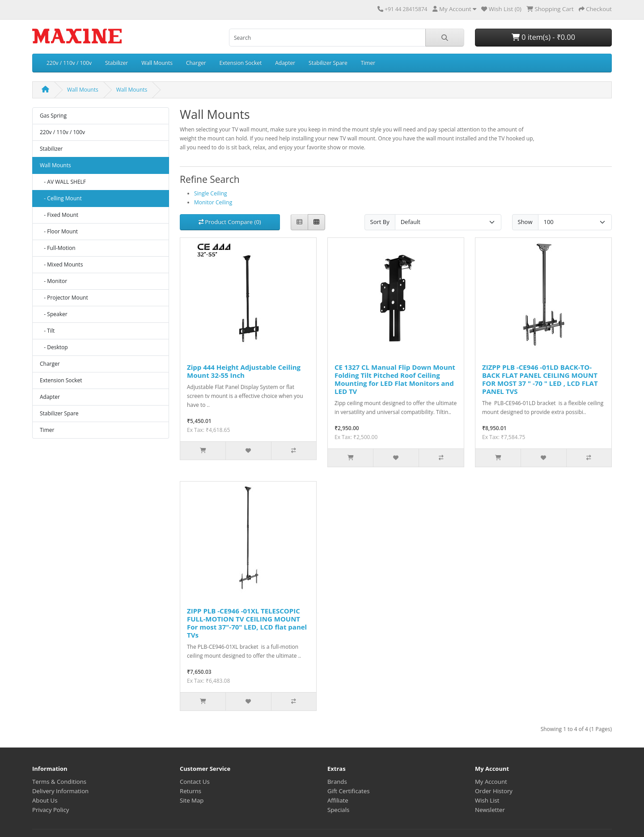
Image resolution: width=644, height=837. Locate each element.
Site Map (192, 800)
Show (525, 222)
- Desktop (54, 347)
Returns (191, 791)
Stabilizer (117, 63)
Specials (338, 810)
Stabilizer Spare (328, 63)
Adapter (285, 63)
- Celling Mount (61, 198)
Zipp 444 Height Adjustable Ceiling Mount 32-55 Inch (244, 371)
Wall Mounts (157, 63)
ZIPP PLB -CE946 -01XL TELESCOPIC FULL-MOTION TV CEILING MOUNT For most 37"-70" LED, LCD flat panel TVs (247, 623)
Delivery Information (60, 791)
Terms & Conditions (59, 782)
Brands (337, 782)
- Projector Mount (64, 298)
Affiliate (338, 800)
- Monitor (53, 281)
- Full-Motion (58, 248)
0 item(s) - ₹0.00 (543, 37)
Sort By (380, 222)
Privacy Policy (51, 810)
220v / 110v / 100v (69, 63)
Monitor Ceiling (213, 202)
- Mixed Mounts (61, 264)
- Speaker (54, 314)
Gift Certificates (348, 791)
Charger (196, 63)
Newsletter (490, 810)
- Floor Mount (59, 231)
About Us (45, 800)
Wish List (487, 800)
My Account (491, 782)
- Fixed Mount (59, 215)
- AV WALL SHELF (63, 182)
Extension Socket (241, 63)
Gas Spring (53, 116)
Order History (494, 791)
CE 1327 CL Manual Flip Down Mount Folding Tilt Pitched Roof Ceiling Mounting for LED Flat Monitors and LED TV (395, 379)
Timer (368, 63)
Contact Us (195, 782)
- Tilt (47, 331)
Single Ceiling (211, 193)
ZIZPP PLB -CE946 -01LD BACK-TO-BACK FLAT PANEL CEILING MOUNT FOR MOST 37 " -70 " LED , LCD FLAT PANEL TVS (540, 379)
